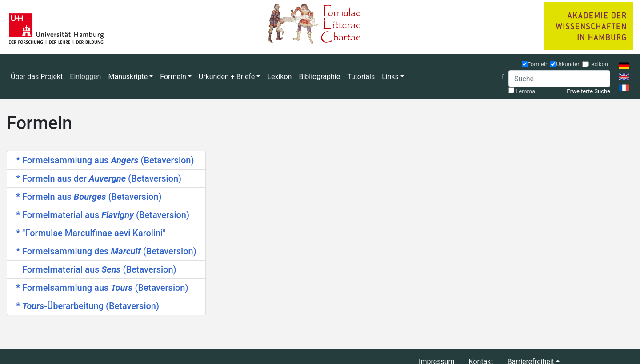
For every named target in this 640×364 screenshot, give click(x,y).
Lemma (525, 91)
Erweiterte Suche (588, 91)
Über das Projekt (37, 77)
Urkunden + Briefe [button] (227, 77)
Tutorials (361, 77)
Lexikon (279, 77)
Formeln (538, 64)
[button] (504, 77)
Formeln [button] (173, 77)
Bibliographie (319, 77)
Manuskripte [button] (128, 77)
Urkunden (568, 64)
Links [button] (390, 77)
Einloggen (85, 77)
